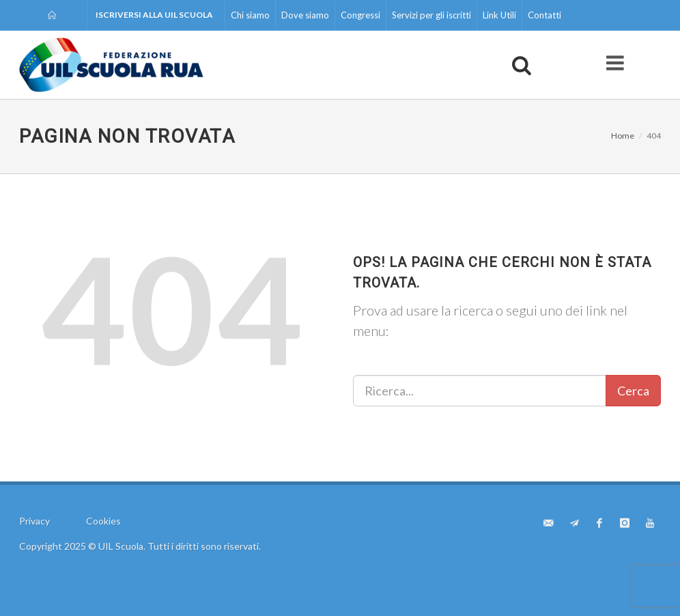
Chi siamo (250, 15)
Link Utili (499, 15)
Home (623, 136)
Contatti (544, 15)
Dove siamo (305, 15)
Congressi (360, 15)
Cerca (633, 391)
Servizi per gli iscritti (431, 15)
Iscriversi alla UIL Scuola (154, 15)
